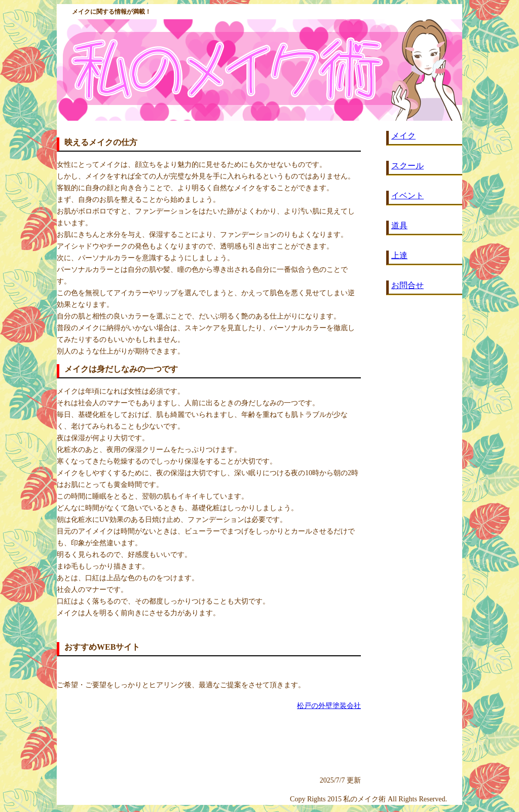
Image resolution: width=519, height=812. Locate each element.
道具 (399, 225)
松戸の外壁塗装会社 (329, 706)
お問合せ (407, 285)
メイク (403, 136)
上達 (399, 255)
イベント (407, 196)
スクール (407, 166)
